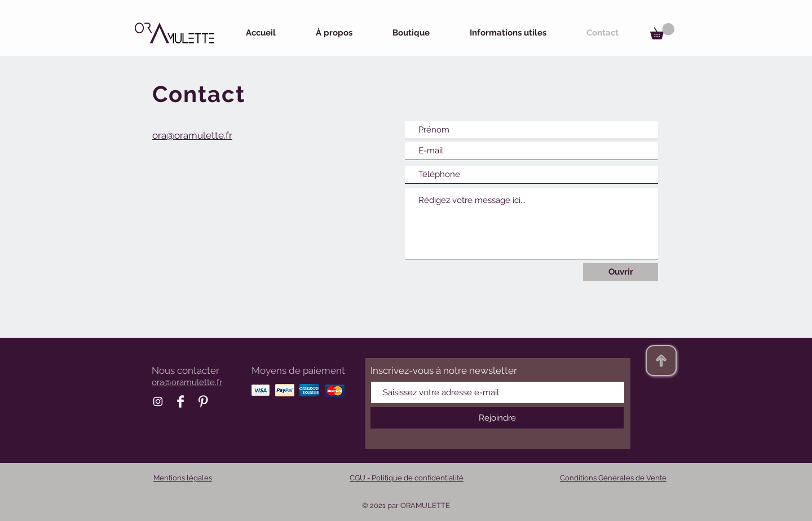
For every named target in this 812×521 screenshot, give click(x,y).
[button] (662, 31)
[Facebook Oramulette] (180, 401)
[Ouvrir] (621, 272)
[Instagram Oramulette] (158, 401)
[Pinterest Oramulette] (203, 401)
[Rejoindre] (497, 418)
